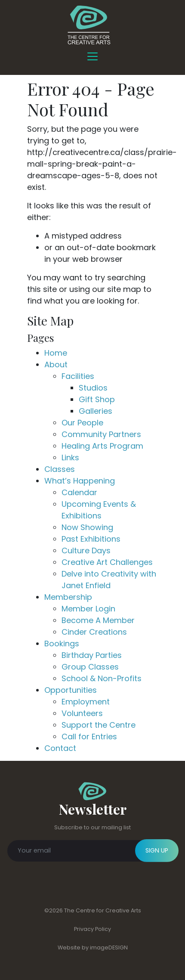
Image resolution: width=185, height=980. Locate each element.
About (56, 364)
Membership (68, 597)
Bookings (62, 644)
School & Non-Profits (102, 678)
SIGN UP (157, 850)
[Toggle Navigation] (92, 56)
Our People (82, 423)
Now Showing (87, 527)
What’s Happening (80, 481)
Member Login (88, 609)
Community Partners (101, 434)
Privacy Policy (92, 929)
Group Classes (90, 667)
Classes (60, 469)
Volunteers (82, 713)
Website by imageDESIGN (93, 947)
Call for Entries (89, 737)
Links (70, 457)
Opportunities (71, 690)
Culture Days (86, 550)
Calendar (79, 492)
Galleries (96, 411)
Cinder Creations (94, 632)
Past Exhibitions (91, 539)
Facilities (78, 376)
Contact (60, 748)
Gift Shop (97, 399)
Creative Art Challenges (107, 562)
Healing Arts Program (102, 446)
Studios (93, 388)
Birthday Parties (92, 655)
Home (56, 353)
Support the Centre (99, 725)
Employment (86, 702)
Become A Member (98, 620)
